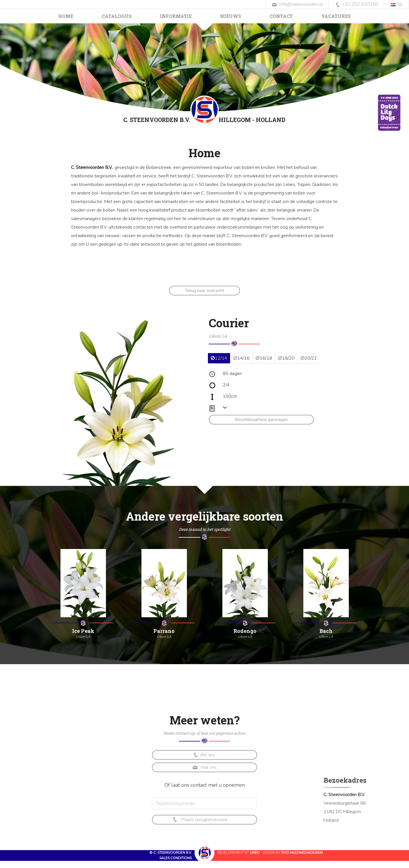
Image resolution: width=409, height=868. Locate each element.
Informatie (176, 16)
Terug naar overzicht (204, 291)
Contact (281, 16)
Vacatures (336, 16)
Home (66, 16)
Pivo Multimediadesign (302, 853)
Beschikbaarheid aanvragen (261, 420)
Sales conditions (176, 858)
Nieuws (231, 16)
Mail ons (205, 767)
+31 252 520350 (357, 5)
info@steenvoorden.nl (297, 4)
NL (397, 4)
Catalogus (117, 16)
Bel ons (204, 755)
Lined (255, 853)
